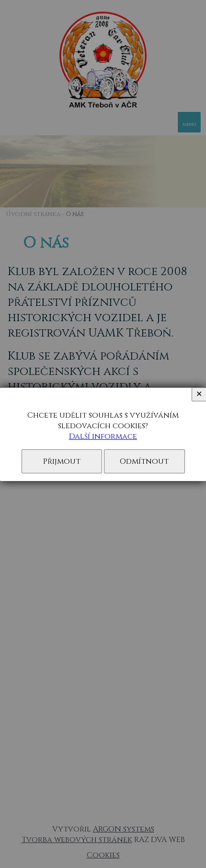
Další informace (103, 436)
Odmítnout (144, 461)
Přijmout (62, 461)
